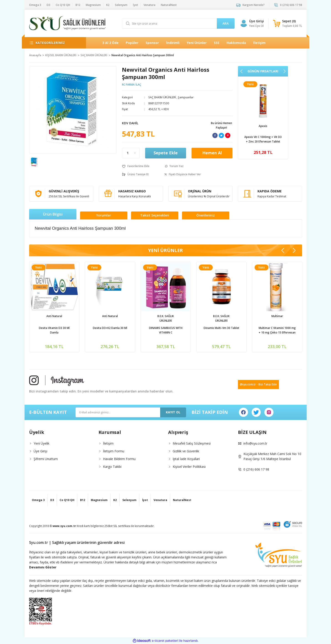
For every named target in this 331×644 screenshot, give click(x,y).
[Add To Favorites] (136, 166)
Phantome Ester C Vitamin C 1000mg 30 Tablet (221, 330)
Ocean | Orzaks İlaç (110, 316)
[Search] (178, 23)
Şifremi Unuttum (46, 459)
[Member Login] (244, 23)
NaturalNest (166, 316)
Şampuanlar (186, 97)
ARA (226, 23)
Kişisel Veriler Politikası (189, 467)
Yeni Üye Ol (256, 26)
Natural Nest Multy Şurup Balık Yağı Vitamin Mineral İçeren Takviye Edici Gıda (277, 330)
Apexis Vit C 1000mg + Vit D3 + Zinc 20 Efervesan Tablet (54, 330)
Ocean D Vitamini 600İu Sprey (110, 328)
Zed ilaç (221, 316)
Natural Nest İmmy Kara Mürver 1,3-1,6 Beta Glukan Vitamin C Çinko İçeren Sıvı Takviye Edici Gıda (166, 330)
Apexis (54, 316)
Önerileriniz (206, 215)
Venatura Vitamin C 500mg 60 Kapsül (263, 139)
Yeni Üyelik (42, 443)
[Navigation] (54, 43)
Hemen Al (212, 153)
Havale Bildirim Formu (119, 459)
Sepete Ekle (166, 153)
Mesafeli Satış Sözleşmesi (192, 443)
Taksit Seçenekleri (155, 215)
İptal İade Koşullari (186, 459)
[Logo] (67, 23)
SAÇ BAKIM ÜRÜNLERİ (162, 97)
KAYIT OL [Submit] (173, 412)
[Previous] (242, 71)
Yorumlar (104, 215)
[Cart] (288, 23)
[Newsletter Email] (131, 412)
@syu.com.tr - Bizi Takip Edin (258, 384)
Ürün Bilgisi (53, 214)
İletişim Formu (114, 451)
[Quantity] (131, 153)
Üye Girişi (40, 451)
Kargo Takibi (112, 467)
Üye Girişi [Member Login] (256, 21)
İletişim (108, 443)
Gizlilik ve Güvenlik (186, 451)
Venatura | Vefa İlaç (263, 126)
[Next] (284, 71)
